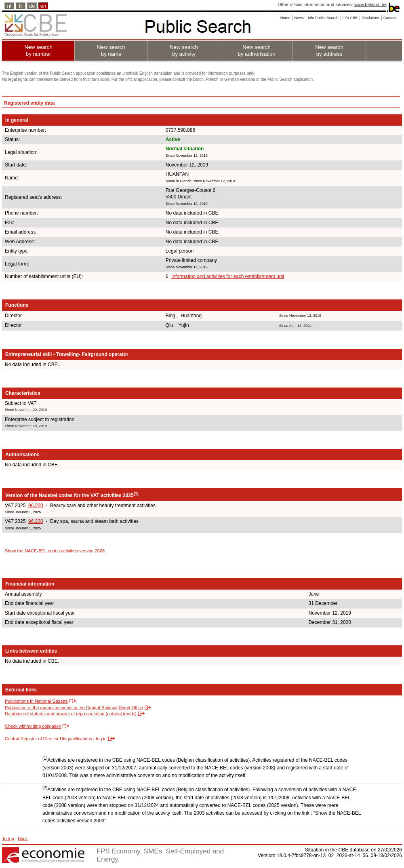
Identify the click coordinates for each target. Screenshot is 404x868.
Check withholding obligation (33, 726)
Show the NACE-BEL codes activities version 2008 (55, 551)
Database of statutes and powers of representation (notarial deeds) (71, 714)
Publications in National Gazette (36, 701)
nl (9, 6)
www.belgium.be (370, 4)
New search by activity (184, 51)
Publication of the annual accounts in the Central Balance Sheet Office (74, 708)
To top (8, 839)
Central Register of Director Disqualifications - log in (56, 739)
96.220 (36, 506)
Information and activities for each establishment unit (228, 276)
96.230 (36, 521)
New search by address (329, 51)
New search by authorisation (256, 51)
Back (23, 839)
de (32, 6)
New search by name (111, 51)
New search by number (38, 51)
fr (21, 6)
